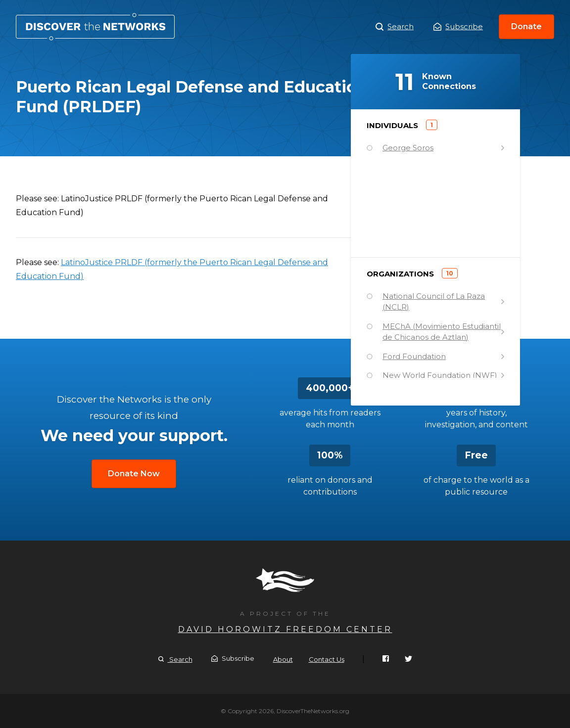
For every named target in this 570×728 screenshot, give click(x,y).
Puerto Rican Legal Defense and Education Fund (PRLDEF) (95, 27)
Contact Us (327, 659)
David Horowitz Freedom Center (285, 629)
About (283, 659)
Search (395, 27)
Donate (526, 26)
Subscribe (458, 26)
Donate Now (134, 474)
